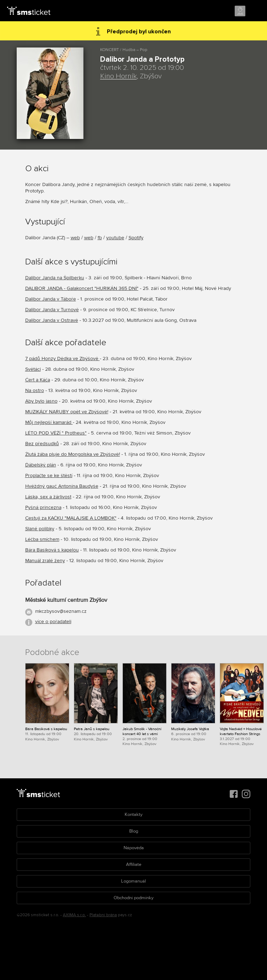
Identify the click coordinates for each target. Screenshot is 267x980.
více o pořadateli (53, 621)
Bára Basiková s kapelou (52, 550)
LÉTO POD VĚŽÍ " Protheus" (56, 433)
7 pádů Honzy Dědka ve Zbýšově (62, 359)
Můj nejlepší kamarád (49, 422)
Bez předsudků (42, 444)
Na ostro (35, 390)
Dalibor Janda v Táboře (51, 299)
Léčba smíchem (42, 539)
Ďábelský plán (41, 465)
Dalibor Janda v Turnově (52, 310)
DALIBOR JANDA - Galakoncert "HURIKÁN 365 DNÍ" (82, 288)
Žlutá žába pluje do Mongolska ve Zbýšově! (73, 454)
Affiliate (134, 864)
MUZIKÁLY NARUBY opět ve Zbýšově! (67, 412)
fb (100, 238)
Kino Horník (118, 76)
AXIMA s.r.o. (74, 915)
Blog (134, 831)
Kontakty (133, 814)
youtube (115, 238)
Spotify (136, 238)
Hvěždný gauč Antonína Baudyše (62, 486)
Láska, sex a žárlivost (48, 497)
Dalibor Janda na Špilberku (55, 278)
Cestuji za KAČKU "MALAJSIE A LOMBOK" (71, 518)
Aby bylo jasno (41, 401)
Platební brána (103, 915)
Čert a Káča (38, 380)
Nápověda (134, 848)
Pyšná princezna (43, 507)
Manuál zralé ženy (45, 561)
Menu (255, 11)
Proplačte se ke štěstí (49, 475)
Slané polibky (40, 529)
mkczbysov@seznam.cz (61, 611)
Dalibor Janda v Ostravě (52, 320)
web (75, 238)
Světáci (33, 369)
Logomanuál (133, 881)
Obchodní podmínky (133, 898)
